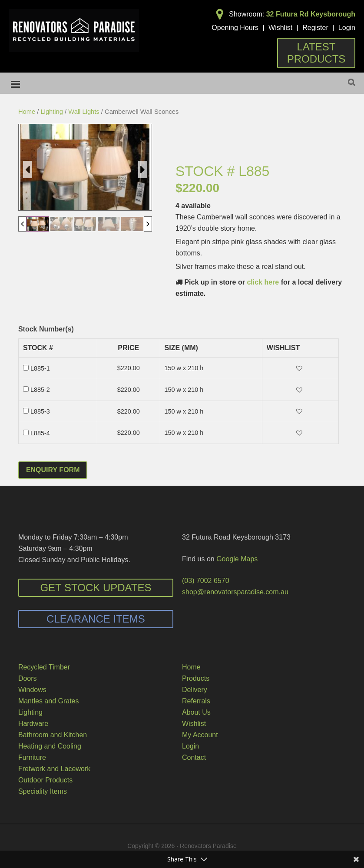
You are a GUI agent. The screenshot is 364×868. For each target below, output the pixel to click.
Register (315, 28)
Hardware (33, 724)
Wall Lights (84, 112)
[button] (300, 368)
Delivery (195, 690)
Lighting (52, 112)
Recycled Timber (44, 667)
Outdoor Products (45, 780)
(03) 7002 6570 (206, 581)
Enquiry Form (53, 470)
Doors (28, 678)
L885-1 (40, 368)
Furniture (32, 757)
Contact (194, 757)
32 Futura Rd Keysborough (311, 14)
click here (263, 282)
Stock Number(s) (46, 329)
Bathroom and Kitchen (53, 735)
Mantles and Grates (49, 701)
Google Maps (237, 559)
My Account (200, 735)
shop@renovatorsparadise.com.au (235, 592)
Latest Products (316, 53)
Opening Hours (235, 28)
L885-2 (40, 390)
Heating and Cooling (50, 746)
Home (27, 112)
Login (347, 28)
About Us (196, 712)
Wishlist (280, 28)
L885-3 (40, 411)
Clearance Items (96, 619)
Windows (32, 690)
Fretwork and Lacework (54, 769)
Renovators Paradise (74, 30)
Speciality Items (43, 791)
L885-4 (40, 433)
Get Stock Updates (96, 588)
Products (196, 678)
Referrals (196, 701)
